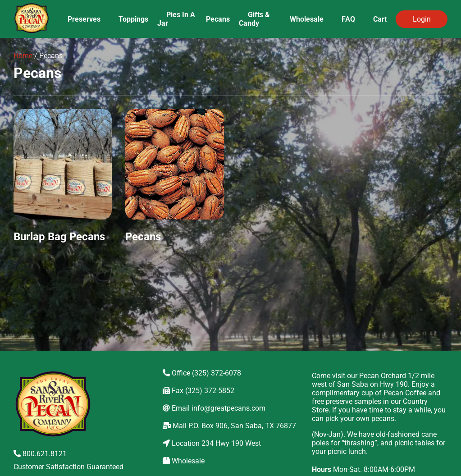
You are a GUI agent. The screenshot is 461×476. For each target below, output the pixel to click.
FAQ (348, 19)
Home (23, 56)
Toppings (133, 19)
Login (422, 19)
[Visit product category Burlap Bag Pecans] (63, 181)
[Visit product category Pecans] (174, 181)
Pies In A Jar (176, 19)
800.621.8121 (40, 454)
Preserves (84, 19)
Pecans (218, 19)
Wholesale (307, 19)
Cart (380, 19)
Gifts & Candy (254, 19)
